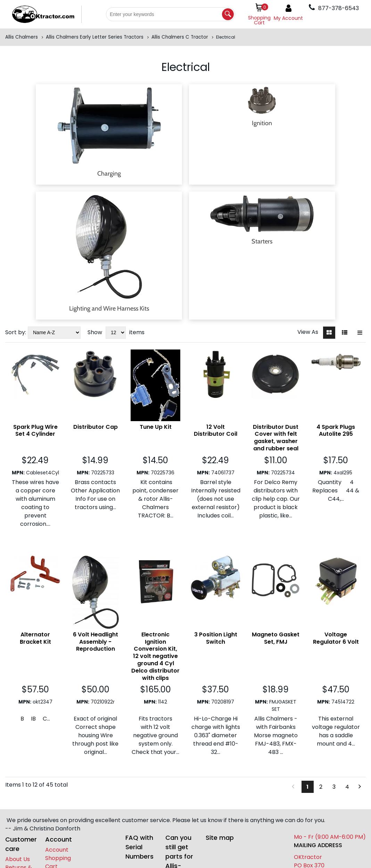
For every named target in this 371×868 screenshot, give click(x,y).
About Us (18, 766)
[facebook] (50, 789)
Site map (220, 744)
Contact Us (21, 791)
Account (57, 756)
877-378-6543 (19, 843)
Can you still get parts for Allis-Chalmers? (182, 763)
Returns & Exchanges (20, 778)
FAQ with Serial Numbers (139, 753)
